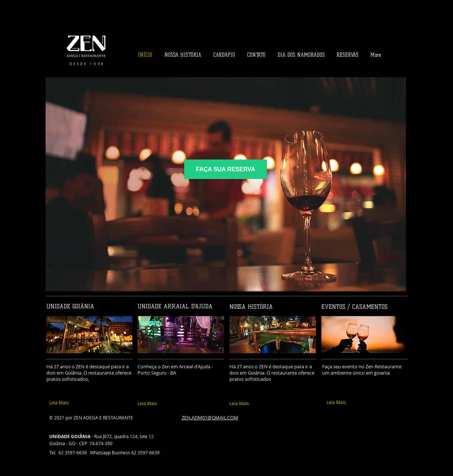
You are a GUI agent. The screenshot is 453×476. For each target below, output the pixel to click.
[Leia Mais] (87, 403)
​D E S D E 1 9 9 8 (86, 64)
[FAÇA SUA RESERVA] (226, 169)
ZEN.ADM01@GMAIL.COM (210, 418)
